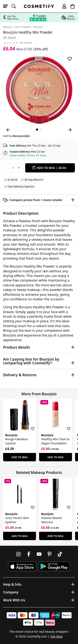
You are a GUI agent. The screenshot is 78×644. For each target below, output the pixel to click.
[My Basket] (71, 6)
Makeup (8, 27)
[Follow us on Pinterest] (50, 554)
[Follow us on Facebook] (29, 554)
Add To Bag (19, 457)
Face (17, 27)
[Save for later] (70, 59)
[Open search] (16, 6)
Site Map (56, 636)
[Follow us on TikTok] (60, 554)
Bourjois (38, 27)
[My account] (62, 6)
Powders (27, 27)
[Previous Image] (8, 130)
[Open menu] (7, 6)
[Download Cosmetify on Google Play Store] (54, 566)
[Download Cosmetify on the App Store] (22, 566)
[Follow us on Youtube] (39, 554)
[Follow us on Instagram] (18, 554)
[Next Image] (70, 130)
